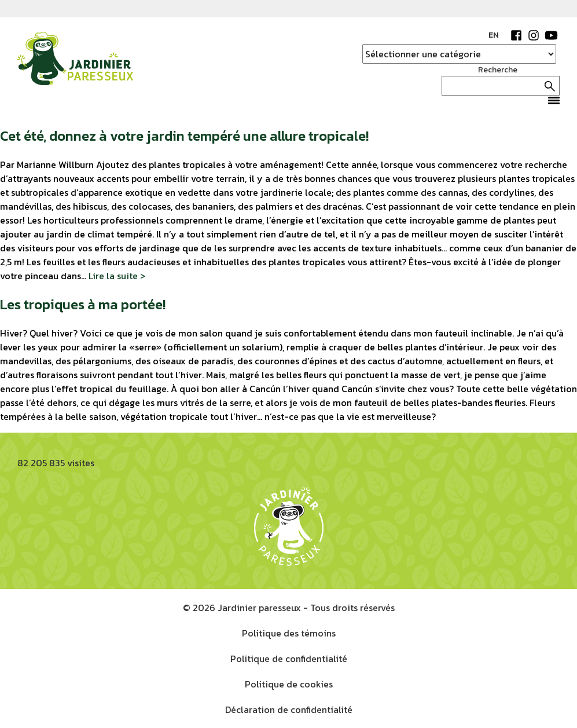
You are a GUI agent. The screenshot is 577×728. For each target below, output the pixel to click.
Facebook (516, 35)
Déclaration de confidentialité (289, 709)
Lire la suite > (117, 276)
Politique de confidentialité (289, 659)
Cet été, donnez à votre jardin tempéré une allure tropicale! (184, 136)
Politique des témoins (289, 633)
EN (494, 35)
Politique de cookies (289, 684)
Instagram (534, 35)
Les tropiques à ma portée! (83, 304)
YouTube (551, 35)
